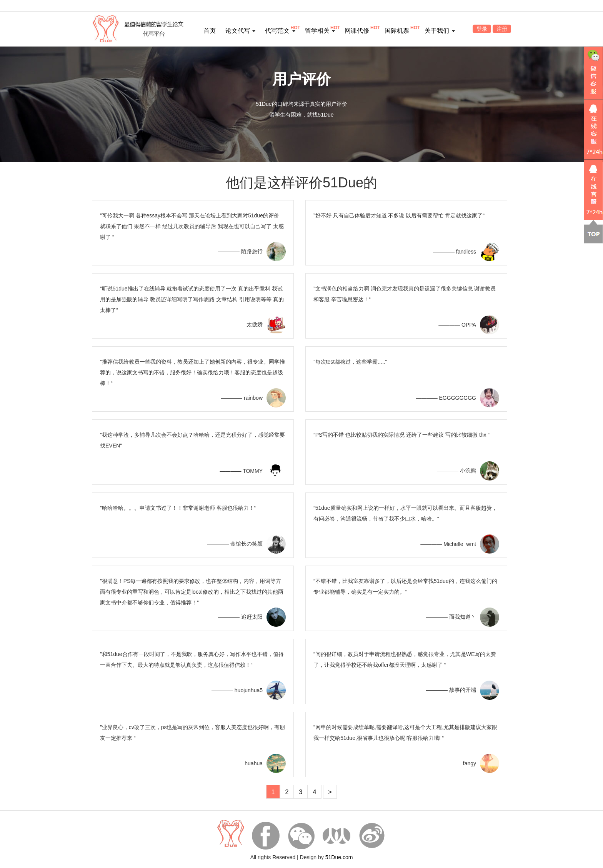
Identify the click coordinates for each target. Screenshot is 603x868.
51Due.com (339, 857)
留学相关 (320, 31)
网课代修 (357, 31)
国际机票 (397, 31)
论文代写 (240, 31)
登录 (482, 29)
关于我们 (440, 31)
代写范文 (280, 31)
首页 (210, 31)
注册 (502, 29)
